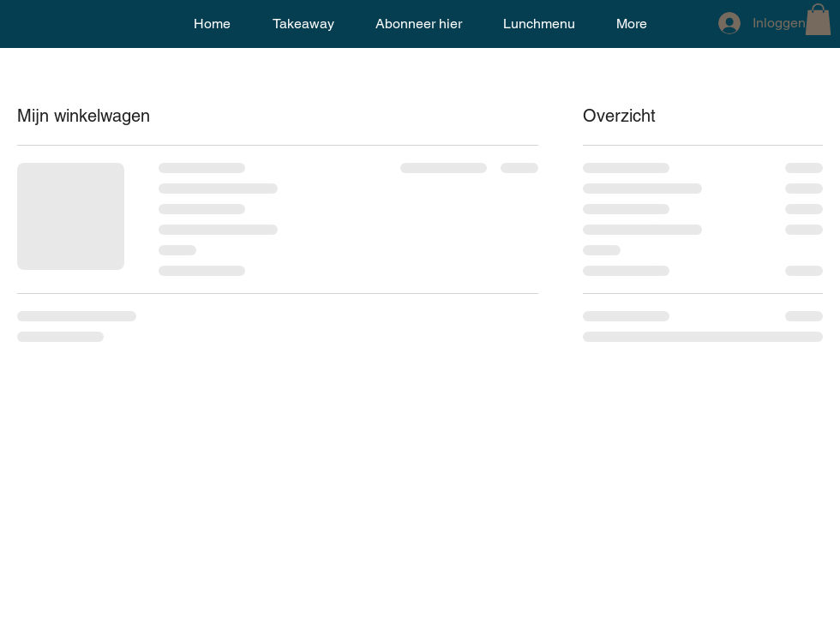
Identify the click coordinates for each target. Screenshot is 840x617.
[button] (818, 19)
